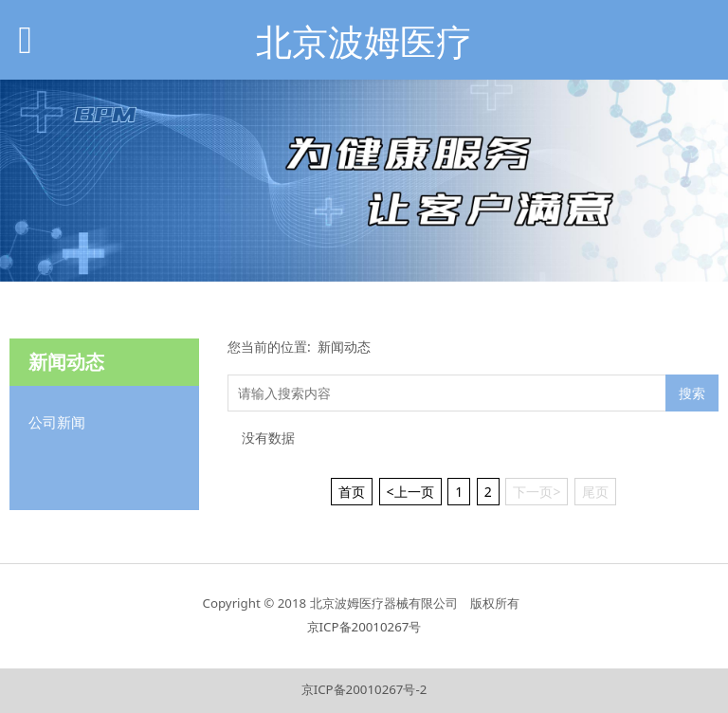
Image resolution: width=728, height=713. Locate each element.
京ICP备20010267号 (364, 627)
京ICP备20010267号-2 (364, 689)
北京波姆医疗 (364, 41)
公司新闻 (57, 422)
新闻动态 (344, 347)
